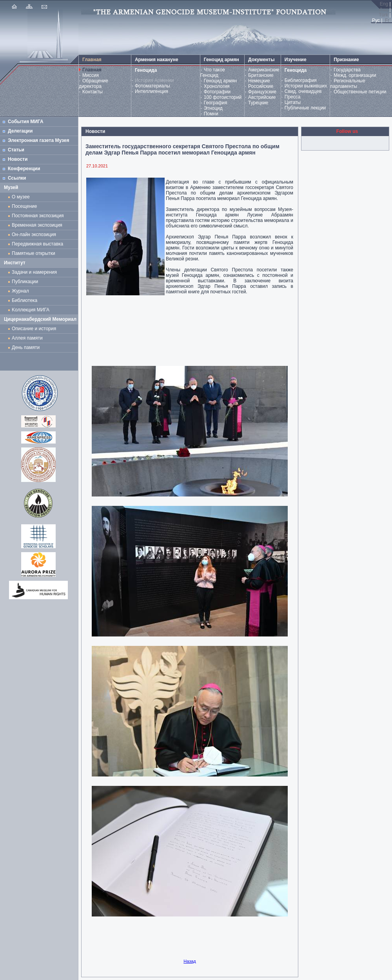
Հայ (383, 9)
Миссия (91, 75)
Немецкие (259, 81)
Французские (262, 92)
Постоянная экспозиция (38, 216)
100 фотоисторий (223, 97)
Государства (347, 70)
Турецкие (258, 103)
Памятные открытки (35, 253)
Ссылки (17, 178)
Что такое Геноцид (213, 73)
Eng (384, 4)
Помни (211, 114)
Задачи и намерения (34, 272)
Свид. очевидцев (303, 91)
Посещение (24, 206)
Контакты (93, 92)
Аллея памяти (27, 338)
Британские (261, 75)
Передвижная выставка (39, 244)
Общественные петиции (360, 92)
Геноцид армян (220, 81)
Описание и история (34, 329)
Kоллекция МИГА (31, 310)
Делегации (20, 131)
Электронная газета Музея (38, 140)
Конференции (24, 169)
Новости (18, 159)
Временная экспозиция (37, 225)
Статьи (16, 150)
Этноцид (213, 108)
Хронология (217, 86)
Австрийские (262, 97)
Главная (92, 70)
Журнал (22, 291)
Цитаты (293, 102)
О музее (21, 197)
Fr (387, 20)
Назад (190, 961)
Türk (383, 15)
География (216, 103)
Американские (264, 70)
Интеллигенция (152, 91)
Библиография (301, 80)
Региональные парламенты (348, 84)
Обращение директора (93, 84)
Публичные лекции (305, 108)
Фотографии (217, 92)
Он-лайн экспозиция (35, 235)
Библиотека (24, 300)
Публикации (25, 282)
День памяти (26, 347)
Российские (261, 86)
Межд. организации (355, 75)
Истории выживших (306, 86)
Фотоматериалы (152, 86)
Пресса (293, 97)
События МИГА (26, 122)
